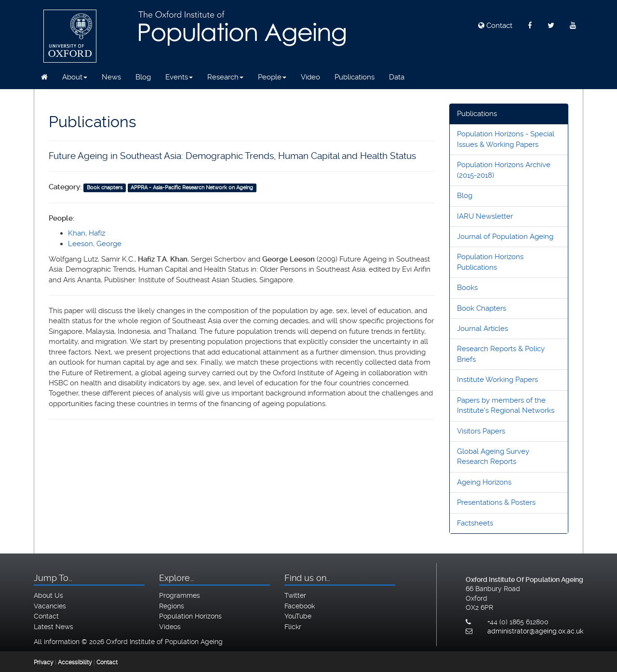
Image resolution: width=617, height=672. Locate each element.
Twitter (295, 595)
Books (467, 288)
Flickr (293, 627)
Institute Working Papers (497, 380)
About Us (48, 595)
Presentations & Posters (496, 502)
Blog (143, 77)
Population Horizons (190, 616)
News (111, 77)
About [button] (75, 77)
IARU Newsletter (485, 216)
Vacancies (50, 606)
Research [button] (225, 77)
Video (310, 77)
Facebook (300, 606)
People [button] (272, 77)
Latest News (54, 627)
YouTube (298, 616)
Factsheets (475, 523)
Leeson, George (95, 244)
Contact (495, 26)
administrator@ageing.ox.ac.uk (535, 631)
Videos (170, 627)
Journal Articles (483, 329)
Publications (355, 77)
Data (397, 77)
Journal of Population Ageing (505, 237)
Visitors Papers (481, 431)
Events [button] (179, 77)
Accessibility (75, 662)
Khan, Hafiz (87, 233)
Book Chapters (482, 308)
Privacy (44, 662)
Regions (172, 606)
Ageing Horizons (484, 482)
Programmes (180, 595)
